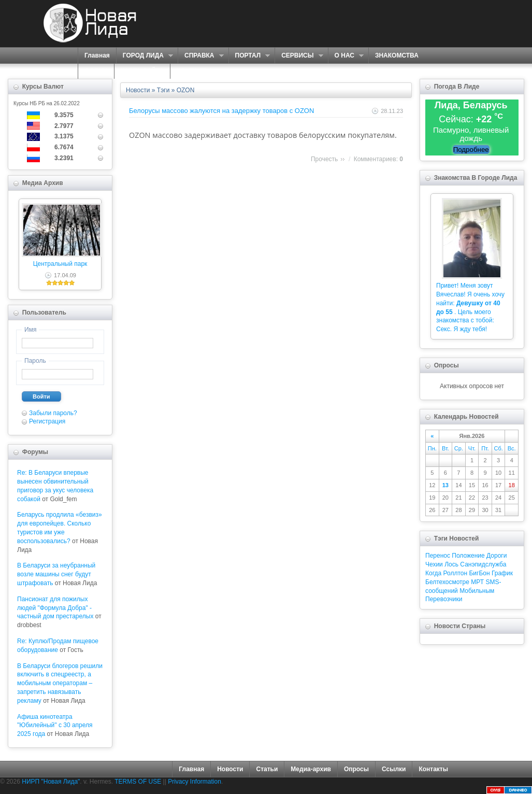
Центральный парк (60, 264)
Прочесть (324, 159)
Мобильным (477, 591)
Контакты (433, 769)
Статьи (267, 769)
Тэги (163, 90)
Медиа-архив (311, 769)
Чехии (434, 564)
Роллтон (456, 573)
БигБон (479, 573)
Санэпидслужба (483, 564)
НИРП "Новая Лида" (51, 782)
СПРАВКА (201, 56)
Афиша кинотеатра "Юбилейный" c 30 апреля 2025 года (55, 726)
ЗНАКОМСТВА (397, 55)
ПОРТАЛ (249, 56)
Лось (451, 564)
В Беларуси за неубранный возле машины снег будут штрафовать (56, 574)
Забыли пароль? (53, 413)
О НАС (346, 56)
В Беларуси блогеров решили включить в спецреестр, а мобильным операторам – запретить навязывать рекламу (60, 683)
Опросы (356, 769)
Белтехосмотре (447, 582)
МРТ (477, 582)
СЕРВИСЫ (299, 56)
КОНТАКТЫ (194, 71)
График (502, 573)
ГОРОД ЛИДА (145, 56)
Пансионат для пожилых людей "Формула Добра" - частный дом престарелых (55, 608)
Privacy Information (195, 782)
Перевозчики (444, 599)
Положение (468, 556)
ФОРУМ (96, 71)
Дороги (497, 556)
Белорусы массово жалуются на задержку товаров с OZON (221, 111)
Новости (138, 90)
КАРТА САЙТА (142, 71)
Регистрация (47, 421)
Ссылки (394, 769)
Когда (433, 573)
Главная (97, 55)
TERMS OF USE (138, 782)
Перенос (438, 556)
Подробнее (471, 150)
